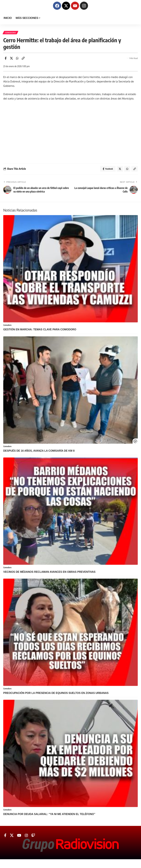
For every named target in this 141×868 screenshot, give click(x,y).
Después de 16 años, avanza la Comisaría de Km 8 (39, 452)
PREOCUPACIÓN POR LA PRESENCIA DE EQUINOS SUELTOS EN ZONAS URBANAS (56, 695)
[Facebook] (5, 838)
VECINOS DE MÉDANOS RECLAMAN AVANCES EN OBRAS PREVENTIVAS (49, 574)
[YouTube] (19, 838)
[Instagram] (26, 838)
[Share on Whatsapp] (17, 59)
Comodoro (11, 33)
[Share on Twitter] (11, 59)
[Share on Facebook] (6, 59)
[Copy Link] (23, 59)
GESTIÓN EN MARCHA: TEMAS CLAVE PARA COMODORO (40, 331)
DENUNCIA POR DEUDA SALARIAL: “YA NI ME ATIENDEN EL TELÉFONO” (49, 816)
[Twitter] (12, 838)
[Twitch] (33, 838)
